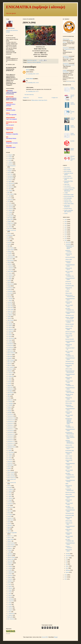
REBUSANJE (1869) (69, 329)
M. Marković (10, 331)
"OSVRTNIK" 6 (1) (72, 97)
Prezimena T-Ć (11, 441)
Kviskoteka (10, 291)
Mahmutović (10, 351)
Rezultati (9, 487)
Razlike (9, 469)
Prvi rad (9, 449)
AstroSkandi (10, 178)
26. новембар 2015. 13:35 (32, 74)
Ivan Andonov (67, 186)
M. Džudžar (10, 324)
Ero (8, 237)
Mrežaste (10, 371)
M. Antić (9, 322)
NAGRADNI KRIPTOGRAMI (70, 392)
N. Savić (9, 378)
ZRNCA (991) (69, 521)
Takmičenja (10, 554)
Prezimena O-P (11, 434)
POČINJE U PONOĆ (68, 262)
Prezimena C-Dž (11, 418)
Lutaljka (66, 193)
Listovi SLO (10, 311)
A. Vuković (10, 162)
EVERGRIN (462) (70, 286)
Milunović (10, 365)
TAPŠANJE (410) (70, 513)
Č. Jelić (9, 196)
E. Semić (10, 227)
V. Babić (9, 565)
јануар (67, 572)
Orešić (9, 398)
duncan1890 (45, 637)
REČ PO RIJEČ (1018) (69, 471)
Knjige (9, 286)
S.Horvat (9, 502)
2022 (66, 226)
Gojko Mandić (11, 250)
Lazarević (10, 302)
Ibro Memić (10, 259)
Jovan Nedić (10, 271)
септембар (68, 556)
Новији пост (26, 98)
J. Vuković (10, 270)
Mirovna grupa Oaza (69, 196)
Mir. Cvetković (11, 367)
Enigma (9, 233)
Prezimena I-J (11, 425)
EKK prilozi (10, 229)
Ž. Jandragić (10, 599)
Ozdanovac (29, 62)
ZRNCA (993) (69, 458)
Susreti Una (10, 547)
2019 (66, 232)
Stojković (10, 541)
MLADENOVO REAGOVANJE (70, 433)
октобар (68, 554)
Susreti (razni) (11, 543)
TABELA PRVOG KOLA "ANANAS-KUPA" (70, 437)
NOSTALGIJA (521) (70, 492)
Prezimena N (10, 432)
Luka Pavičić (10, 320)
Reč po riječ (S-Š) (12, 483)
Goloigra (9, 252)
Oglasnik (9, 394)
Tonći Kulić (10, 561)
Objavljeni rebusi (68, 202)
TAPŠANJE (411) (70, 361)
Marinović (10, 355)
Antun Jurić (10, 174)
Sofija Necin (10, 520)
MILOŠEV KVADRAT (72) (70, 385)
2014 (66, 575)
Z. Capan (10, 590)
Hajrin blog (67, 184)
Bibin (9, 192)
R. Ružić (9, 458)
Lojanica (9, 318)
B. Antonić (10, 180)
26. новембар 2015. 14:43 (32, 83)
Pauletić (9, 409)
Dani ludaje (10, 218)
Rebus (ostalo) (11, 472)
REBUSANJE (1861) (69, 486)
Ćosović (9, 198)
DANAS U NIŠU (69, 326)
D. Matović (10, 210)
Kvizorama (10, 293)
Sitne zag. (10, 511)
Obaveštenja (10, 393)
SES (8, 509)
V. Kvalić (9, 570)
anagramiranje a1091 (69, 65)
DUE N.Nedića (68, 176)
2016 (66, 238)
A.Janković (10, 164)
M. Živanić (10, 342)
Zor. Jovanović (11, 619)
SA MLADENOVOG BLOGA (70, 481)
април (67, 566)
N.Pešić (9, 384)
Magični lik (10, 349)
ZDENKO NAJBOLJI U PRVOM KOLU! (70, 442)
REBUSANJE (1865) (69, 398)
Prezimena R (10, 436)
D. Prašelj (10, 212)
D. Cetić (9, 203)
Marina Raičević (11, 353)
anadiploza (10, 169)
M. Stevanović (11, 338)
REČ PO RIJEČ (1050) (69, 352)
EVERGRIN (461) (70, 364)
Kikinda (9, 282)
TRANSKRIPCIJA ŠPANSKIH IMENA (70, 247)
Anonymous (66, 48)
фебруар (68, 570)
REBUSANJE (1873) (69, 255)
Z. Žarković (10, 615)
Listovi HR (10, 306)
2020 (66, 230)
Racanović (10, 461)
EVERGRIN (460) (70, 451)
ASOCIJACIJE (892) (69, 524)
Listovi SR (10, 313)
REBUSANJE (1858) (69, 534)
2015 (66, 240)
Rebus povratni (11, 476)
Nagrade (9, 385)
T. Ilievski (10, 550)
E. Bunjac (10, 225)
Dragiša (65, 71)
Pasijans (9, 407)
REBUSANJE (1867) (69, 366)
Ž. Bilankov (10, 588)
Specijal (9, 527)
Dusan (28, 70)
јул (67, 560)
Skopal (9, 513)
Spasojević (10, 525)
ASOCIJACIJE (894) (69, 336)
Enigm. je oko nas (12, 230)
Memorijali (10, 356)
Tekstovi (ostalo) (11, 557)
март (67, 568)
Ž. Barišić (10, 586)
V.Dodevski (10, 576)
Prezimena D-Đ (11, 420)
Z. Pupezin (10, 610)
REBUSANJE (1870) (69, 303)
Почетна (40, 98)
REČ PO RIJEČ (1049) (69, 382)
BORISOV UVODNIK (68, 251)
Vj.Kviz (9, 583)
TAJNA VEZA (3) (73, 126)
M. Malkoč (10, 326)
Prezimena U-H (11, 443)
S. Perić (9, 493)
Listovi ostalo (10, 309)
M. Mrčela (10, 335)
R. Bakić (9, 450)
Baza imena (67, 168)
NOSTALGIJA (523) (70, 332)
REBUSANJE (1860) (69, 501)
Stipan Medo (10, 539)
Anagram (10, 171)
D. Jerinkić (10, 207)
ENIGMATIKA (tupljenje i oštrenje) (36, 7)
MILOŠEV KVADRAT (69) (70, 507)
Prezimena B (10, 416)
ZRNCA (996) (69, 334)
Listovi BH (10, 304)
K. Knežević (10, 275)
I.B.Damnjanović (11, 257)
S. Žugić (9, 500)
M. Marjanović (11, 329)
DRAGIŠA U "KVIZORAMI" (73, 158)
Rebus (9, 470)
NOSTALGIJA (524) (70, 257)
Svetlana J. (10, 548)
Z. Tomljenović (11, 614)
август (67, 558)
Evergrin (9, 242)
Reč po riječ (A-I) (11, 478)
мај (67, 564)
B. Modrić (10, 185)
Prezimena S (10, 438)
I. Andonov (10, 255)
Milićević (9, 364)
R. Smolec (10, 460)
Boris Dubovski (68, 171)
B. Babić (9, 182)
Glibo (9, 246)
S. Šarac (9, 495)
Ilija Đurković (10, 261)
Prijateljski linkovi (11, 447)
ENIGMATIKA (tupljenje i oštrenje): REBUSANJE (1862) (69, 421)
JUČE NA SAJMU (73, 119)
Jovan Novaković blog (69, 188)
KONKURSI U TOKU (69, 530)
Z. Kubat (9, 604)
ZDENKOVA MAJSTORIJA (69, 406)
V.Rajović (10, 577)
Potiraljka (10, 413)
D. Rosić (9, 214)
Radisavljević (11, 465)
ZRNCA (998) (69, 259)
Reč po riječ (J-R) (12, 479)
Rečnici (9, 486)
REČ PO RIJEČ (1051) (69, 306)
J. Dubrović (10, 266)
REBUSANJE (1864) (69, 413)
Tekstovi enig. (11, 559)
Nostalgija (10, 391)
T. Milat (9, 552)
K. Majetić (10, 277)
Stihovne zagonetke (37, 62)
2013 (66, 577)
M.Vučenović (10, 347)
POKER (67, 291)
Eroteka (9, 239)
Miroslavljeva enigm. (69, 195)
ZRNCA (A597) (72, 149)
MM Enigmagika (68, 198)
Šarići (9, 506)
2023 (66, 224)
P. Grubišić (10, 405)
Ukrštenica (10, 563)
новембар (68, 244)
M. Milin (9, 333)
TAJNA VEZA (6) (73, 88)
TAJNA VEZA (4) (73, 134)
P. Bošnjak (10, 402)
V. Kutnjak (10, 568)
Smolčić (9, 516)
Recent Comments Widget (71, 81)
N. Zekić (9, 380)
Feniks (9, 244)
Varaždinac (10, 581)
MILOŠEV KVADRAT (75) (70, 276)
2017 (66, 236)
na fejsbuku (66, 72)
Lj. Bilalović (10, 315)
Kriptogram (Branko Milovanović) (69, 190)
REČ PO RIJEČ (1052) (69, 272)
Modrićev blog (67, 200)
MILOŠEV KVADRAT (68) (70, 540)
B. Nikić (9, 189)
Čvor (9, 201)
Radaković (10, 463)
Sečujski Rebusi (68, 209)
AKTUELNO (68, 284)
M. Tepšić (10, 340)
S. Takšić (10, 496)
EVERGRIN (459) (70, 515)
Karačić (9, 280)
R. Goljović (10, 454)
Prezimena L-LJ (11, 429)
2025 (66, 220)
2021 (66, 228)
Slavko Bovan (30, 79)
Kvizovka (10, 297)
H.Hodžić (10, 253)
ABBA (67, 484)
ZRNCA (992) (69, 494)
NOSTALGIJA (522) (70, 401)
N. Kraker (10, 375)
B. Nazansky (10, 187)
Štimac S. (10, 538)
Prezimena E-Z (11, 422)
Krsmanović (10, 288)
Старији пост (55, 98)
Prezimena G (11, 423)
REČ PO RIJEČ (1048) (69, 416)
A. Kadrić (10, 157)
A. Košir (9, 160)
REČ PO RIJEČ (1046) (69, 504)
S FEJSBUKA (72, 112)
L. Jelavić (10, 300)
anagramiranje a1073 (69, 49)
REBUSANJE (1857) (69, 550)
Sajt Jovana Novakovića (67, 206)
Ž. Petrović (10, 608)
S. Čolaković (10, 489)
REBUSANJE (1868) (69, 345)
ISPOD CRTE (69, 445)
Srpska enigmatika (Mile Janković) (69, 211)
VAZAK (66, 213)
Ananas (9, 172)
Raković (9, 467)
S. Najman (10, 491)
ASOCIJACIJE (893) (69, 461)
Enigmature (10, 235)
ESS (8, 241)
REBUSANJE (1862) (69, 468)
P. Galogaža (10, 403)
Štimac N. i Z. (11, 536)
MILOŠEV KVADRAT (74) (70, 309)
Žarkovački (10, 617)
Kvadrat (9, 289)
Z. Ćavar (9, 592)
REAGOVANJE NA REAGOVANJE (70, 372)
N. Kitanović (10, 373)
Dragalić (9, 221)
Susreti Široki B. (11, 545)
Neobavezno (10, 389)
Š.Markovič (10, 504)
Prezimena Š (10, 440)
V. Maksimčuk (11, 572)
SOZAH (9, 524)
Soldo (9, 522)
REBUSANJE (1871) (69, 288)
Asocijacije (10, 176)
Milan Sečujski (11, 360)
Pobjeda (9, 411)
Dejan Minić (10, 219)
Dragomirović (11, 223)
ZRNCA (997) (69, 293)
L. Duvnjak (10, 299)
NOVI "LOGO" (69, 456)
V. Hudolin (10, 566)
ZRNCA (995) (69, 369)
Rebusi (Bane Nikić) (69, 204)
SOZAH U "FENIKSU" (69, 547)
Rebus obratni (11, 474)
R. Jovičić (10, 456)
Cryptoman (10, 200)
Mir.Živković (10, 369)
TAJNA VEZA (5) (73, 103)
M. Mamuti (10, 327)
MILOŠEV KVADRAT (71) (70, 427)
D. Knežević (10, 209)
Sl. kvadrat (10, 515)
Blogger (56, 637)
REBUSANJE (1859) (69, 518)
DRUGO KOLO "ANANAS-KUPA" (70, 296)
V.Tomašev (10, 579)
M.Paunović (10, 346)
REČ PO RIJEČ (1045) (69, 537)
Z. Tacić (9, 612)
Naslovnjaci (10, 387)
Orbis (9, 396)
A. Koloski (10, 158)
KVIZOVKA (68, 282)
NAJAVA (72, 141)
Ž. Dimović (10, 595)
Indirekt (9, 262)
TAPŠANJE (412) (70, 315)
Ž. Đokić (9, 597)
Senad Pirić (10, 507)
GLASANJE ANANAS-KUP (69, 490)
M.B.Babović (10, 344)
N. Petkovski (10, 376)
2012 (66, 579)
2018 (66, 234)
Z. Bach (9, 585)
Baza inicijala (67, 170)
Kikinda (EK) (10, 284)
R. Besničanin (11, 452)
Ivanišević (10, 264)
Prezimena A (10, 414)
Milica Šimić (10, 362)
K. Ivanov (10, 273)
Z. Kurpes (10, 606)
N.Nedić (9, 382)
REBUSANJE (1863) (69, 453)
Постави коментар (29, 95)
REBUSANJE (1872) (69, 269)
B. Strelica (10, 191)
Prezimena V (10, 445)
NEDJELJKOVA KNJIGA (69, 395)
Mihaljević (10, 358)
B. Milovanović (11, 183)
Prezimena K (10, 427)
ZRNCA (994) (69, 403)
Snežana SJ (10, 518)
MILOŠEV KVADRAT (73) (70, 355)
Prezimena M (11, 431)
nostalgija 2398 (68, 58)
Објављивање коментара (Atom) (39, 100)
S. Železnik (10, 498)
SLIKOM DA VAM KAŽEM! (70, 322)
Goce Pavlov (10, 248)
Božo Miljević (11, 194)
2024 (66, 222)
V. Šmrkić (10, 574)
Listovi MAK (10, 308)
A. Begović (10, 155)
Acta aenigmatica (11, 166)
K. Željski (10, 279)
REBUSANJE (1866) (69, 378)
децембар (68, 242)
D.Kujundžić (10, 216)
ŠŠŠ (8, 529)
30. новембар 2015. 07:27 (32, 91)
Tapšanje (10, 556)
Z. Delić (9, 594)
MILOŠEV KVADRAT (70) (70, 474)
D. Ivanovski (10, 205)
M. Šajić (9, 337)
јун (67, 562)
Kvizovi (9, 295)
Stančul (9, 531)
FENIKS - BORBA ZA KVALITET (70, 318)
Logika (9, 317)
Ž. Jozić (9, 603)
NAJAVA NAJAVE (70, 324)
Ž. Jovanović (10, 601)
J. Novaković (10, 268)
